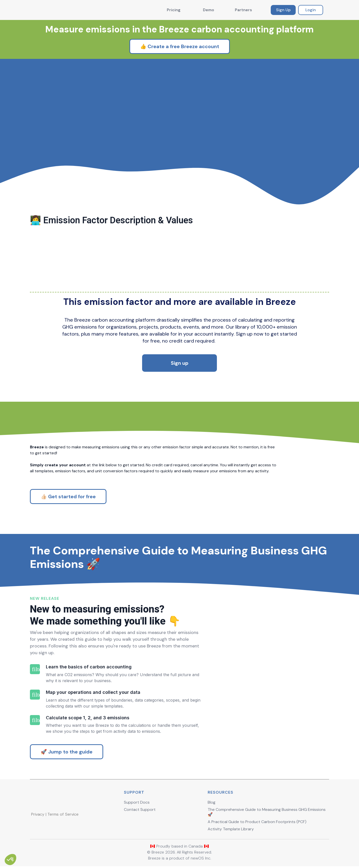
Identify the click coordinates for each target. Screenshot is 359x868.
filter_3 (35, 720)
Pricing (174, 10)
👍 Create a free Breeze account (180, 46)
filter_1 (35, 669)
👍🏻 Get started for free (68, 496)
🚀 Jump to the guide (67, 752)
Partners (243, 10)
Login (311, 10)
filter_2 (35, 695)
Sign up (180, 363)
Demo (209, 10)
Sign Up (283, 10)
